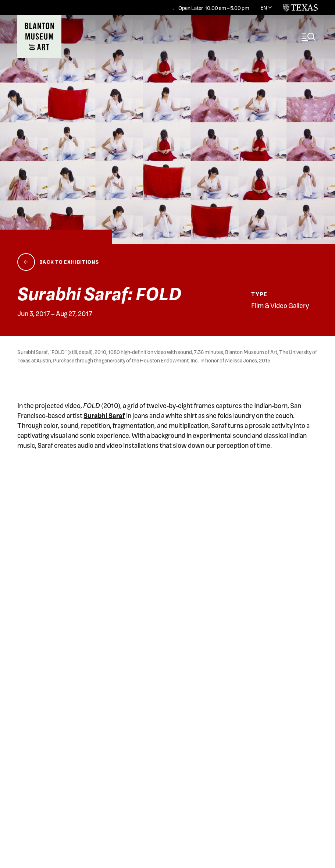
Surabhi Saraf (104, 415)
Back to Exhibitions (69, 262)
